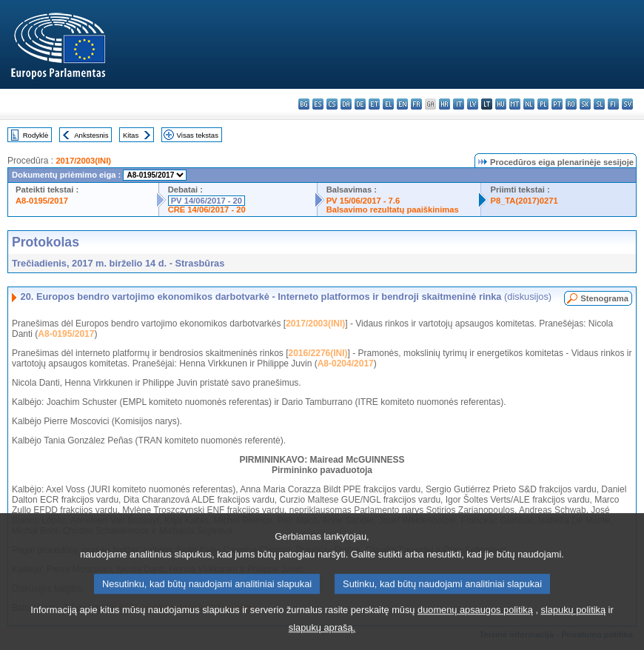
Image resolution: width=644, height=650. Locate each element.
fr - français (416, 104)
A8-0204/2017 (346, 363)
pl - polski (543, 104)
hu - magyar (501, 104)
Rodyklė (36, 135)
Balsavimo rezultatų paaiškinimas (393, 210)
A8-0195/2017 (42, 201)
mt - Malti (515, 104)
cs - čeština (332, 104)
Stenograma (604, 298)
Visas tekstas (198, 135)
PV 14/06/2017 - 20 (207, 201)
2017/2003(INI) (83, 161)
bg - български (304, 104)
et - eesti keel (374, 104)
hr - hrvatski (445, 104)
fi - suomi (613, 104)
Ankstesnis (91, 135)
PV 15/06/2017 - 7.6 (363, 201)
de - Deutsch (360, 104)
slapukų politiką (574, 624)
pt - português (557, 104)
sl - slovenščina (599, 104)
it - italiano (459, 104)
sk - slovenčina (585, 104)
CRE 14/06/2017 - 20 (207, 210)
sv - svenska (627, 104)
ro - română (571, 104)
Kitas (131, 135)
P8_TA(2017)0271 (524, 201)
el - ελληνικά (388, 104)
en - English (402, 104)
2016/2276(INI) (318, 353)
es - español (318, 104)
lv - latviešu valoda (473, 104)
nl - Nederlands (529, 104)
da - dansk (346, 104)
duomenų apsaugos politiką (475, 624)
